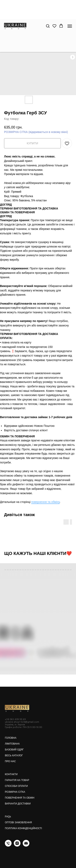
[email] (26, 845)
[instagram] (17, 845)
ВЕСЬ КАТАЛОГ (14, 755)
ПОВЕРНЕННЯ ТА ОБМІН (20, 798)
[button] (48, 26)
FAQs (8, 817)
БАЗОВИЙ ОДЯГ (14, 750)
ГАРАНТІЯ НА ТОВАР (17, 780)
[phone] (8, 845)
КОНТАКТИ (11, 774)
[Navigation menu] (70, 26)
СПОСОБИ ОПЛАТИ (16, 786)
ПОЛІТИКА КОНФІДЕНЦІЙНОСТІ (23, 828)
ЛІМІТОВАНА (12, 744)
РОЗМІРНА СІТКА (15, 792)
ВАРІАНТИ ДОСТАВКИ (18, 804)
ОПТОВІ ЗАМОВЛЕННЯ (18, 822)
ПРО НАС (10, 761)
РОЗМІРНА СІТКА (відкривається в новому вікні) (36, 132)
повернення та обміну (45, 502)
